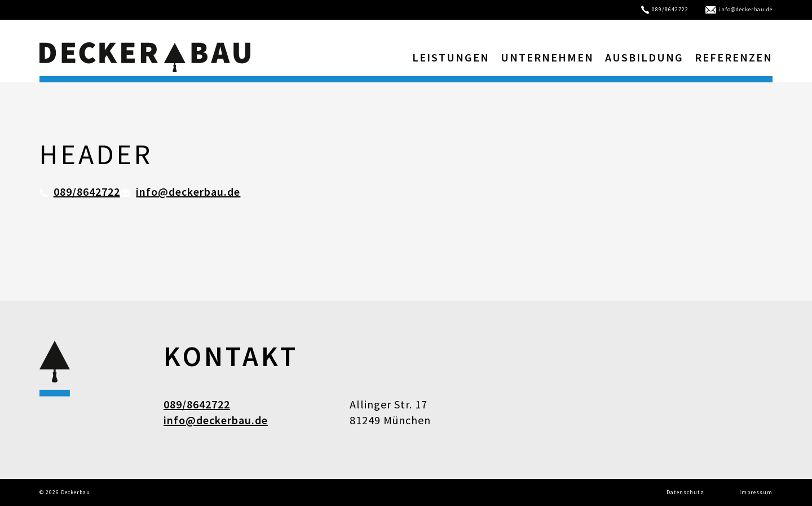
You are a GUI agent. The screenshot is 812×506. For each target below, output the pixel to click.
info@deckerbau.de (739, 9)
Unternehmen (547, 57)
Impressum (756, 492)
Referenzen (734, 57)
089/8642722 (665, 9)
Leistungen (451, 57)
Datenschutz (685, 492)
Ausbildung (644, 57)
